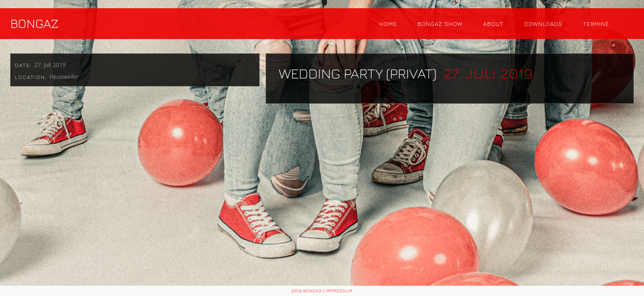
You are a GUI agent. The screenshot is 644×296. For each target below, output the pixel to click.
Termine (596, 24)
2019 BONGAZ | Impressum (322, 291)
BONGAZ (34, 23)
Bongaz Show (440, 24)
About (493, 24)
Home (388, 24)
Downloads (543, 24)
